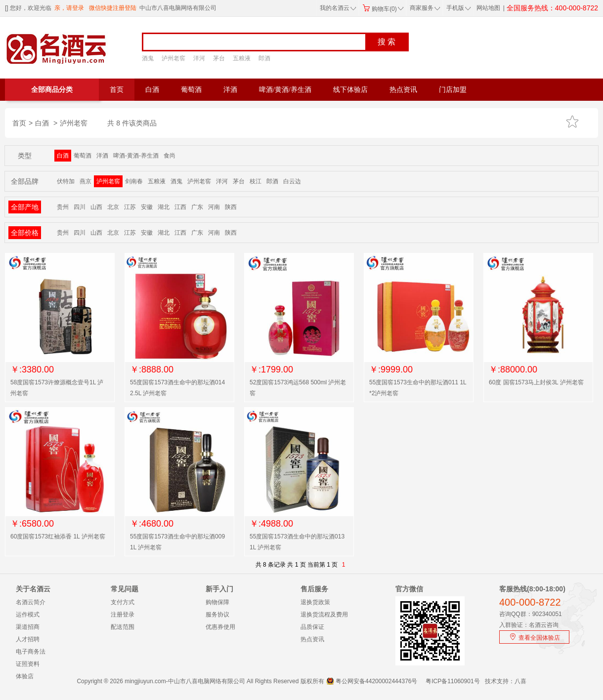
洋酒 (230, 90)
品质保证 (312, 627)
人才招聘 (28, 639)
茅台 (219, 58)
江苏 (130, 207)
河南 (214, 207)
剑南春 (134, 181)
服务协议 (217, 615)
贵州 (63, 207)
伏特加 (66, 181)
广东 (197, 207)
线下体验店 (350, 90)
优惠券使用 (220, 627)
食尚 (170, 156)
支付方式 (123, 602)
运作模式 (28, 615)
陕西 (231, 207)
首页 (117, 90)
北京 (113, 207)
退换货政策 (315, 602)
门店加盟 (453, 90)
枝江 (256, 181)
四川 (80, 207)
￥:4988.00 (271, 524)
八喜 (520, 681)
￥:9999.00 (391, 370)
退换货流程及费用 (324, 615)
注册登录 (123, 615)
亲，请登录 (69, 8)
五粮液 (242, 58)
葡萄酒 (191, 90)
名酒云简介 (31, 602)
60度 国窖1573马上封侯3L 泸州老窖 (536, 382)
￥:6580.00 (32, 524)
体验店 (25, 676)
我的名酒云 (338, 8)
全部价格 (25, 233)
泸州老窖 (173, 58)
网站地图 (488, 8)
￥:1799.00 (271, 370)
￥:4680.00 (152, 524)
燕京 (86, 181)
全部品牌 (25, 181)
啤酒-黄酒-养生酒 (136, 156)
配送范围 (123, 627)
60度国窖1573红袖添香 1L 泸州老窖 (58, 536)
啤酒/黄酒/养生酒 (285, 90)
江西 (180, 207)
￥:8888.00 (152, 370)
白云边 (292, 181)
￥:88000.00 (513, 370)
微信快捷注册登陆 (113, 8)
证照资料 (28, 664)
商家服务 (425, 8)
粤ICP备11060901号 (452, 681)
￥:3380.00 (32, 370)
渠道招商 (28, 627)
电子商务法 (31, 652)
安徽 (147, 207)
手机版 (458, 8)
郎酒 (264, 58)
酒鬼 (148, 58)
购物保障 (217, 602)
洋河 (199, 58)
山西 (96, 207)
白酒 (152, 90)
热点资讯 (403, 90)
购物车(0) (383, 9)
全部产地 (25, 207)
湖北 (164, 207)
